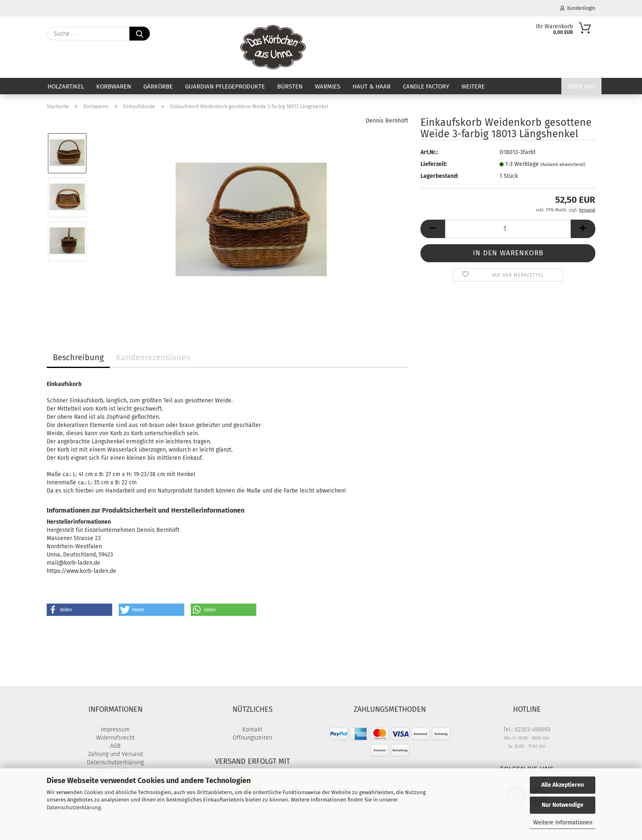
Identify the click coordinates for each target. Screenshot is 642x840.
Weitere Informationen (563, 823)
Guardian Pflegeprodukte (225, 86)
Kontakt (252, 730)
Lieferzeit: (434, 164)
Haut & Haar (372, 86)
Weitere (473, 86)
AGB (115, 746)
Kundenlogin (578, 8)
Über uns (581, 86)
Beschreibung (78, 357)
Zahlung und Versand (115, 754)
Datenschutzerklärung (74, 807)
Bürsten (290, 86)
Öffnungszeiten (252, 738)
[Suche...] (140, 34)
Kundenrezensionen (153, 357)
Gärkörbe (158, 86)
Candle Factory (426, 86)
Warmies (328, 86)
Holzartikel (66, 86)
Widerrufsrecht (115, 738)
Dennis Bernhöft (387, 121)
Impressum (115, 730)
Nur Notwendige (563, 805)
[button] (433, 229)
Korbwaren (114, 86)
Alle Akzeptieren (563, 785)
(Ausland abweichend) (563, 165)
